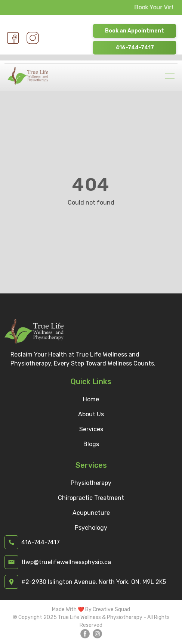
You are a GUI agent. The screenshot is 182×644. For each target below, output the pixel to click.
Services (91, 429)
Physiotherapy (91, 483)
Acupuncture (91, 513)
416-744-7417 (135, 48)
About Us (91, 414)
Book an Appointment (135, 31)
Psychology (91, 528)
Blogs (91, 444)
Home (91, 399)
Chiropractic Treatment (91, 498)
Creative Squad (111, 609)
